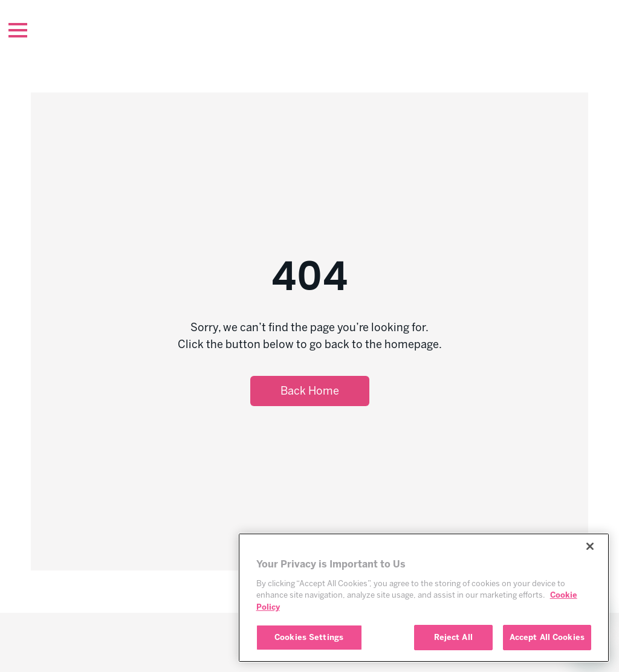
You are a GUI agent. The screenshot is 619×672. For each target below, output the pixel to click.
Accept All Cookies (547, 637)
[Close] (590, 546)
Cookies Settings (309, 637)
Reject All (453, 637)
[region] (424, 598)
